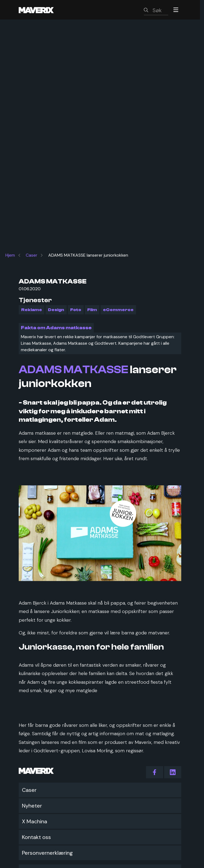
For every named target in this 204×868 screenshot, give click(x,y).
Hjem (10, 255)
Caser (32, 255)
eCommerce (118, 310)
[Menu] (176, 10)
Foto (76, 310)
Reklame (32, 310)
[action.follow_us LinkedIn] (173, 772)
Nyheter (32, 806)
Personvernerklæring (47, 853)
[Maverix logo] (44, 10)
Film (92, 310)
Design (56, 310)
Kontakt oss (36, 837)
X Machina (35, 821)
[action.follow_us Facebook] (155, 772)
